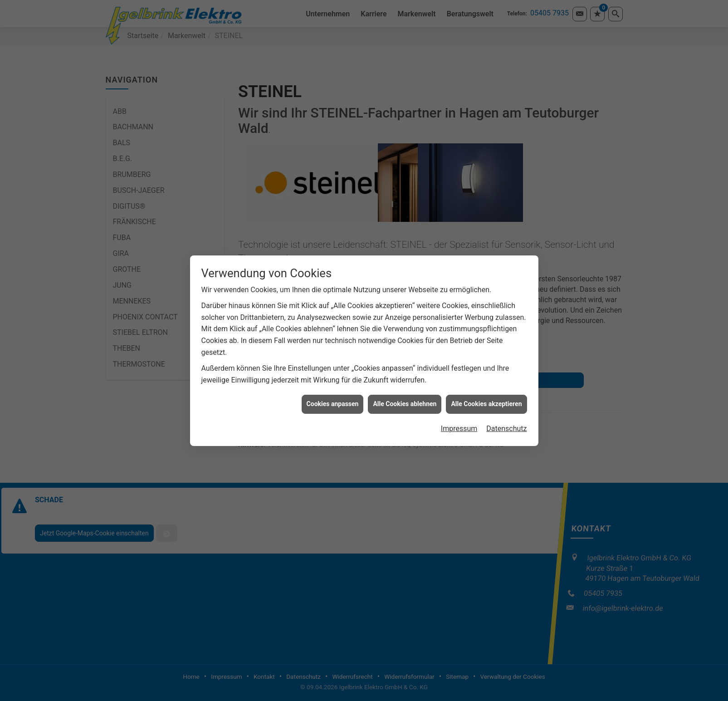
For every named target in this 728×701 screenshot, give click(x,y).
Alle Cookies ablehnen (405, 394)
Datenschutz (506, 418)
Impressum (459, 418)
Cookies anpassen (333, 394)
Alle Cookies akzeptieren (486, 394)
